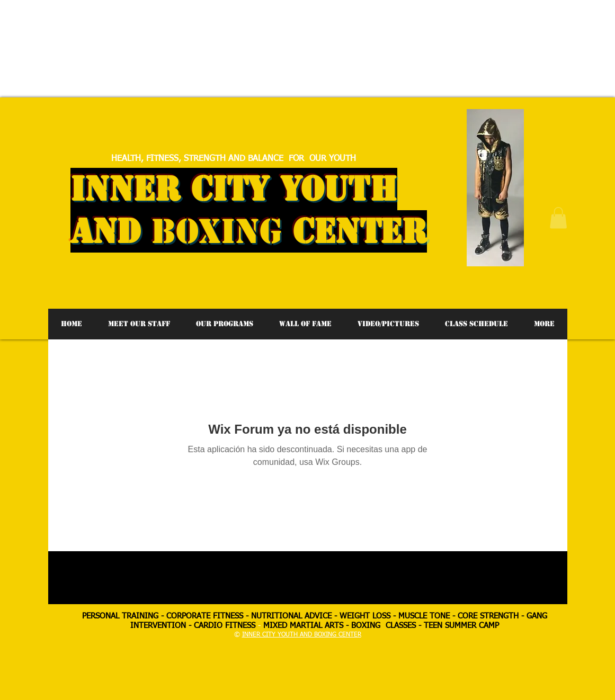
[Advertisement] (193, 24)
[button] (558, 218)
